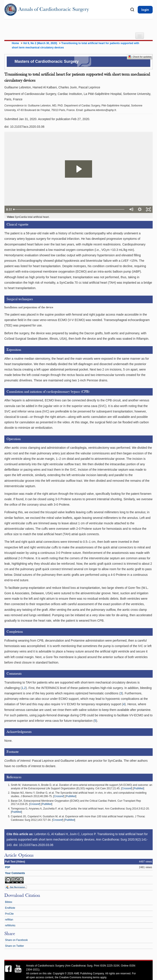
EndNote (10, 908)
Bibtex (9, 902)
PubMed (139, 788)
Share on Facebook (16, 940)
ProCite (9, 914)
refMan (9, 920)
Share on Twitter (14, 946)
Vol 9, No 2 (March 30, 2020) (40, 43)
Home (15, 43)
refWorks (10, 925)
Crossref (127, 788)
